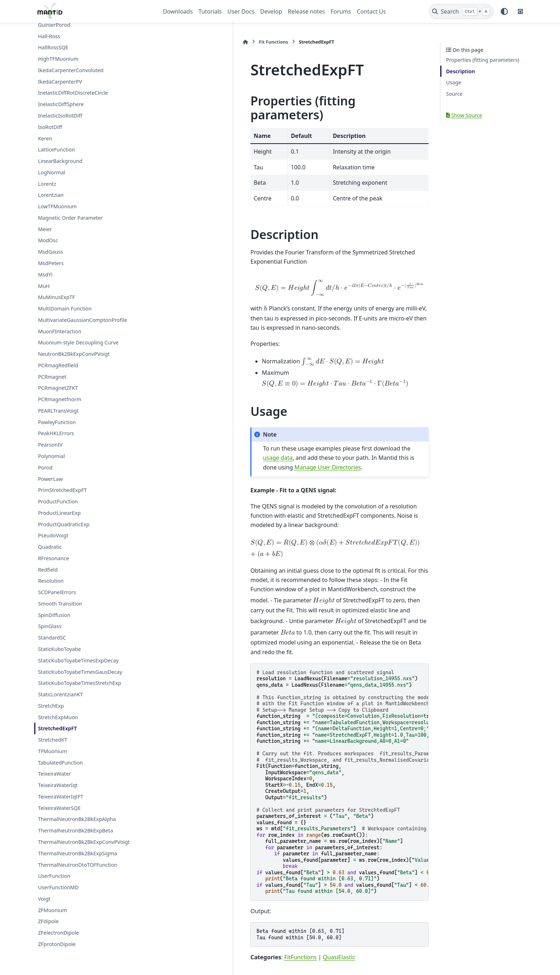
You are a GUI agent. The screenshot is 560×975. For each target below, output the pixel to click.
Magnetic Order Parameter (70, 218)
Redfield (48, 570)
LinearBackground (60, 161)
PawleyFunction (57, 422)
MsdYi (45, 275)
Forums (341, 11)
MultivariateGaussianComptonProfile (82, 320)
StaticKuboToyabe (59, 649)
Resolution (51, 581)
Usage (454, 82)
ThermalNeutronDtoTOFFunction (77, 865)
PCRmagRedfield (58, 365)
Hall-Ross (49, 36)
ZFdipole (48, 921)
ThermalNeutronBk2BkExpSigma (77, 853)
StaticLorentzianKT (60, 694)
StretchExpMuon (58, 717)
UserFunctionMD (58, 887)
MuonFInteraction (59, 331)
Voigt (44, 899)
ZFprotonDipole (57, 944)
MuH (44, 286)
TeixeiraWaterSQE (59, 808)
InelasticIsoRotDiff (60, 116)
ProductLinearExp (59, 513)
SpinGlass (49, 626)
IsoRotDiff (50, 127)
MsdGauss (50, 252)
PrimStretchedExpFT (62, 490)
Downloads (178, 11)
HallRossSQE (53, 47)
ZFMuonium (52, 910)
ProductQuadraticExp (64, 524)
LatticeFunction (56, 150)
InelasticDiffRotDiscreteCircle (73, 93)
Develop (271, 11)
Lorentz (47, 184)
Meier (45, 229)
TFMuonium (52, 751)
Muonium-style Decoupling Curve (78, 342)
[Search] (461, 11)
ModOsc (48, 240)
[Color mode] (504, 11)
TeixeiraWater (54, 774)
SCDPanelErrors (57, 592)
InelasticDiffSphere (61, 104)
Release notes (306, 11)
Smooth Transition (60, 604)
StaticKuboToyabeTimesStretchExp (79, 683)
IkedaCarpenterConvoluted (71, 70)
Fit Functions (194, 42)
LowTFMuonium (57, 206)
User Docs (241, 11)
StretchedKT (52, 740)
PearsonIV (50, 445)
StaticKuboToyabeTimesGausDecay (80, 672)
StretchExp (51, 706)
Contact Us (371, 11)
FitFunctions (221, 856)
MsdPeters (51, 263)
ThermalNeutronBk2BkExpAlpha (77, 819)
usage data (348, 406)
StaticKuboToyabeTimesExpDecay (78, 660)
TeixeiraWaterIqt (58, 785)
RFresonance (53, 558)
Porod (45, 467)
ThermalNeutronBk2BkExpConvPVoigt (84, 842)
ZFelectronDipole (58, 933)
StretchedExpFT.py (218, 901)
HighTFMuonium (58, 59)
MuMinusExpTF (56, 297)
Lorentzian (51, 195)
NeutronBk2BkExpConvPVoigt (74, 354)
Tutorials (210, 11)
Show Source (464, 115)
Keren (45, 138)
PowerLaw (50, 479)
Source (454, 94)
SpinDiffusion (54, 615)
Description (461, 71)
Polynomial (51, 456)
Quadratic (50, 547)
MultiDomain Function (65, 309)
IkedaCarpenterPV (60, 82)
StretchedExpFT (57, 728)
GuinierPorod (54, 25)
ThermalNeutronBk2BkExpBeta (75, 830)
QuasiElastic (260, 856)
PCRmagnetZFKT (58, 388)
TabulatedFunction (60, 763)
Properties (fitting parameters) (483, 60)
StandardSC (52, 638)
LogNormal (51, 172)
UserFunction (54, 876)
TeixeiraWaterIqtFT (61, 797)
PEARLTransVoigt (58, 411)
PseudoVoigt (53, 535)
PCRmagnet (52, 377)
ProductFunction (58, 501)
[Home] (166, 42)
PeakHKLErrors (56, 433)
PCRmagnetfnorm (59, 399)
